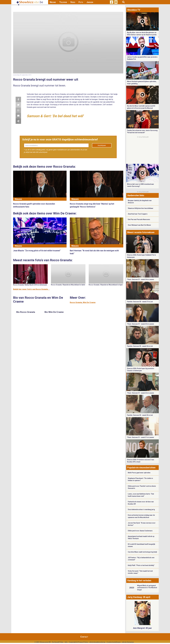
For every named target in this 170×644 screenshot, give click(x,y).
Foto (81, 2)
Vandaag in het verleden (139, 581)
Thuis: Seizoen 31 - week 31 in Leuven (141, 437)
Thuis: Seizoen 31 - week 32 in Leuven (141, 393)
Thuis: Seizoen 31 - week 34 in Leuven (141, 279)
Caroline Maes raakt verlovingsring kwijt (142, 552)
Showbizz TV (134, 10)
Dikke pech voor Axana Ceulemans (140, 531)
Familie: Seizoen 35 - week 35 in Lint (140, 415)
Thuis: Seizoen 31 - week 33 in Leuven (141, 324)
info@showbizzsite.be (97, 642)
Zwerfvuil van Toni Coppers (138, 214)
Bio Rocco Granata (26, 312)
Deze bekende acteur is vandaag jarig (141, 509)
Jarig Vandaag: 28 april (139, 597)
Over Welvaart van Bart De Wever (139, 225)
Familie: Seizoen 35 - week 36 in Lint (140, 346)
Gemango (130, 642)
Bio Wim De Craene (54, 312)
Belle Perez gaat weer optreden (139, 473)
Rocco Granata (76, 302)
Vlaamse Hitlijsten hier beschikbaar (141, 208)
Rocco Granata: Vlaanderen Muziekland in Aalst (68, 285)
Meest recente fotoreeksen (141, 232)
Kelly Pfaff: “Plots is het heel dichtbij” (141, 565)
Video (73, 2)
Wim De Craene (89, 302)
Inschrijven (102, 145)
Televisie (63, 2)
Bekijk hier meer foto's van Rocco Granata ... (31, 289)
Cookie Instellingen (114, 642)
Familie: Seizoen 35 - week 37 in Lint (140, 302)
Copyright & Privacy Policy (78, 642)
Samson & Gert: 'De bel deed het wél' (55, 116)
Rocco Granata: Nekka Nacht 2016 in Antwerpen (30, 285)
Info (66, 642)
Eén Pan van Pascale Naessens (139, 219)
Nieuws (53, 2)
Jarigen (90, 2)
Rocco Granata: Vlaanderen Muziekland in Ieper (106, 285)
